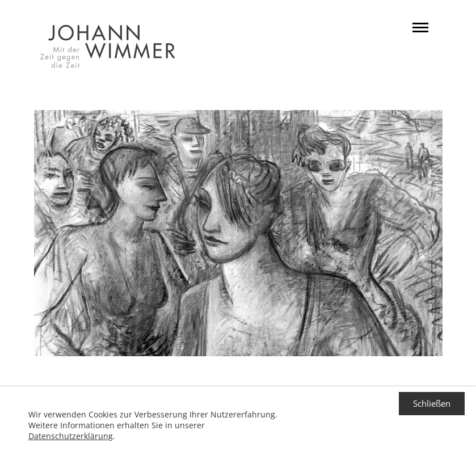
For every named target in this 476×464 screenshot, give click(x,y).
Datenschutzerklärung (71, 436)
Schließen (432, 403)
